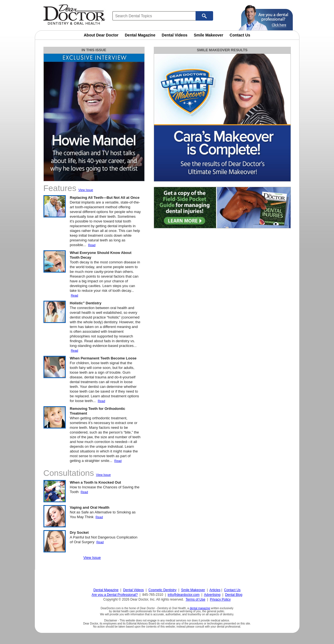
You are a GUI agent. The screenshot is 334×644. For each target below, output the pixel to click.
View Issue (86, 190)
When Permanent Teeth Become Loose (103, 358)
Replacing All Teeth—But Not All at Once (105, 198)
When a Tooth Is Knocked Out (96, 482)
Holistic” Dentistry (86, 303)
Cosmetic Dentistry (163, 590)
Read (92, 245)
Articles (215, 590)
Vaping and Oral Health (90, 507)
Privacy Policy (220, 599)
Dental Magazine (140, 35)
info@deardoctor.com (184, 595)
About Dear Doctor (101, 35)
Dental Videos (175, 35)
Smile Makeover (209, 35)
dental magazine (200, 608)
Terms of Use (195, 599)
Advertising (212, 595)
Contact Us (240, 35)
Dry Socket (79, 532)
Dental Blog (234, 595)
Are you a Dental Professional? (115, 595)
